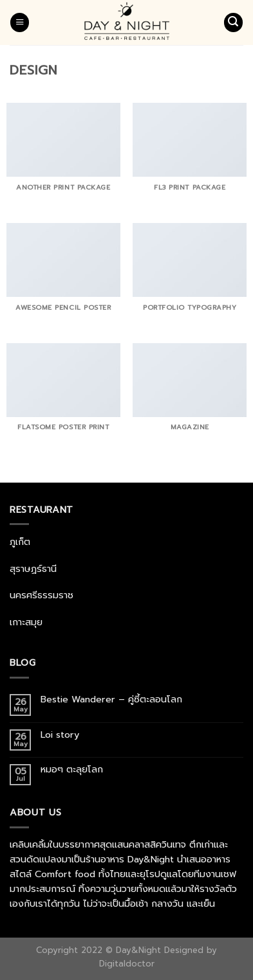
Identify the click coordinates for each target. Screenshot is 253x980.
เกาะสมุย (26, 622)
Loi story (61, 735)
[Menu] (20, 22)
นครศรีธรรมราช (42, 595)
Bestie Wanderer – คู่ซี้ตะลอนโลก (113, 699)
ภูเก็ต (20, 542)
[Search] (233, 22)
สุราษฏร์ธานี (33, 569)
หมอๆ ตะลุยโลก (72, 770)
